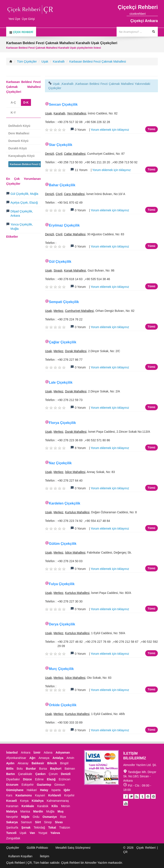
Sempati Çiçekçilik (64, 302)
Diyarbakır (13, 779)
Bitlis (10, 769)
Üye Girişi (28, 19)
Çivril (59, 154)
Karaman (12, 806)
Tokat (52, 827)
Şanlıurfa (12, 827)
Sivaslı (58, 270)
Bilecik (52, 763)
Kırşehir (69, 795)
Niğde (25, 817)
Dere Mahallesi (19, 133)
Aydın (10, 763)
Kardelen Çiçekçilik (65, 503)
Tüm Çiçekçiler (27, 62)
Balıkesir (38, 763)
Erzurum (12, 785)
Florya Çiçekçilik (62, 423)
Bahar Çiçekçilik (62, 185)
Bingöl (64, 763)
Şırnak (26, 827)
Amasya (44, 758)
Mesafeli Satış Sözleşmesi (73, 848)
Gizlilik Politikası (37, 848)
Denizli (50, 154)
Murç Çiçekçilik (61, 669)
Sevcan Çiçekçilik (63, 104)
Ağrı (32, 758)
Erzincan (64, 779)
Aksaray (23, 763)
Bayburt (56, 769)
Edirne (39, 779)
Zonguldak (13, 838)
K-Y (13, 113)
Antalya (58, 758)
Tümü (152, 129)
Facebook (126, 796)
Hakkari (32, 790)
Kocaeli (12, 801)
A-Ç (13, 102)
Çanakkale (25, 774)
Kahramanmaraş (58, 801)
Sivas (59, 822)
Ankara (26, 752)
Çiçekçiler (13, 848)
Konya (24, 801)
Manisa (25, 811)
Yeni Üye (14, 19)
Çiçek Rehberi (21, 32)
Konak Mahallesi (75, 270)
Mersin (66, 806)
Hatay (44, 790)
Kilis (55, 806)
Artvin (70, 758)
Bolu (20, 769)
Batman (70, 769)
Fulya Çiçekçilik (62, 584)
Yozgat (43, 833)
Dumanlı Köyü (18, 141)
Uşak (45, 62)
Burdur (31, 769)
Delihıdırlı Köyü (19, 126)
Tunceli (11, 833)
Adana (48, 752)
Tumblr (142, 796)
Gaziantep (44, 785)
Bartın (10, 774)
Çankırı (40, 774)
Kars (9, 795)
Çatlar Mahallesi (75, 154)
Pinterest (153, 796)
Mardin (38, 811)
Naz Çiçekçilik (60, 463)
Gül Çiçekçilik (60, 262)
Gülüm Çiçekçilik (63, 544)
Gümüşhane (15, 790)
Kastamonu (24, 795)
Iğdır (67, 790)
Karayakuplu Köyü (21, 156)
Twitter (131, 796)
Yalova (55, 833)
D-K (26, 102)
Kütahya (38, 801)
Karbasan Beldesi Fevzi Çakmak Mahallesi (97, 62)
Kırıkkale (28, 806)
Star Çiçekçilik (61, 145)
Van (32, 833)
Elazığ (51, 779)
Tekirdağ (39, 827)
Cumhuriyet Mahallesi (79, 311)
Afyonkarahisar (16, 758)
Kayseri (40, 795)
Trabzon (65, 827)
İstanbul (12, 752)
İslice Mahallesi (75, 472)
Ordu (36, 817)
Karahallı (59, 62)
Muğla (50, 811)
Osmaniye (50, 817)
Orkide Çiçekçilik (63, 705)
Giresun (60, 785)
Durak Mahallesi (76, 351)
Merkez (59, 311)
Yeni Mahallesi (76, 113)
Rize (63, 817)
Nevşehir (12, 817)
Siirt (38, 822)
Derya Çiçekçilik (62, 624)
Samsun (26, 822)
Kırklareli (55, 795)
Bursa (43, 769)
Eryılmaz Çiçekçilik (64, 225)
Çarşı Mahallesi (74, 194)
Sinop (48, 822)
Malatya (12, 811)
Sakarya (12, 822)
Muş (61, 811)
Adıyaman (63, 752)
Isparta (56, 790)
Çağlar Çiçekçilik (63, 342)
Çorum (53, 774)
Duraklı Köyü (18, 148)
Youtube (148, 796)
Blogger (137, 796)
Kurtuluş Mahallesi (77, 512)
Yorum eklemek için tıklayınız (110, 130)
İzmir (37, 752)
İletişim (45, 856)
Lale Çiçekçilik (61, 382)
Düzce (27, 779)
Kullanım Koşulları (20, 856)
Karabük (43, 806)
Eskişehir (28, 785)
